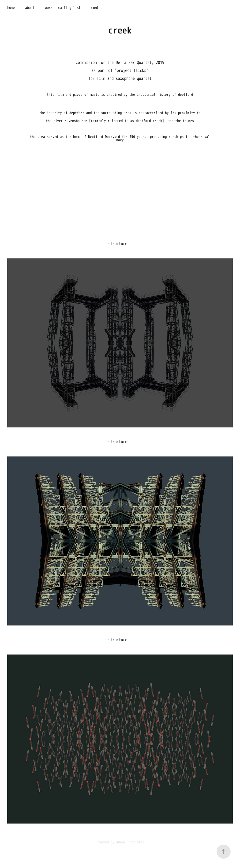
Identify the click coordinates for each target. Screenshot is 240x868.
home (11, 8)
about (30, 8)
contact (98, 8)
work (49, 8)
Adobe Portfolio (130, 842)
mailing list (69, 8)
